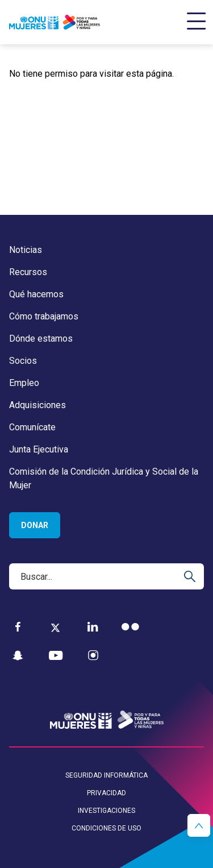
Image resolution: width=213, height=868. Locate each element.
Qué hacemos (36, 294)
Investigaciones (106, 811)
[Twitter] (55, 627)
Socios (23, 361)
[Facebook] (18, 627)
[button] (199, 825)
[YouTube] (56, 656)
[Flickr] (130, 627)
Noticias (26, 250)
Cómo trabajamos (44, 316)
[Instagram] (93, 656)
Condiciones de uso (106, 828)
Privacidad (106, 793)
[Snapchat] (18, 656)
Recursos (28, 272)
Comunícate (32, 427)
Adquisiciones (37, 405)
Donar (35, 525)
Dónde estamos (41, 339)
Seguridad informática (106, 775)
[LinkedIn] (93, 627)
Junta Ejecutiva (39, 449)
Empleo (24, 383)
